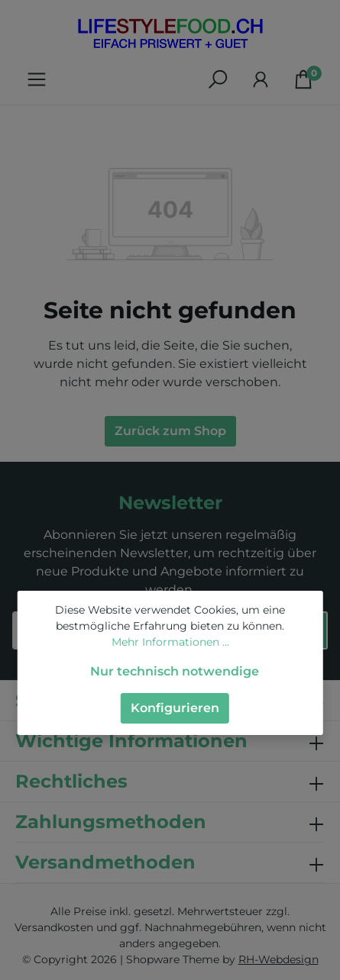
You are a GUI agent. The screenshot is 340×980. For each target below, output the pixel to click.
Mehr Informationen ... (170, 642)
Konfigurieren (175, 708)
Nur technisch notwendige (175, 671)
